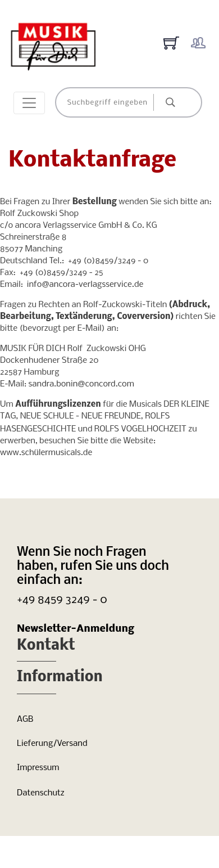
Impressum (38, 768)
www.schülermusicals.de (46, 453)
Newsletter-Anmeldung (76, 629)
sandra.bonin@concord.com (81, 384)
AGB (25, 719)
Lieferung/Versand (52, 744)
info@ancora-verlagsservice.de (85, 285)
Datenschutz (41, 793)
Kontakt (46, 646)
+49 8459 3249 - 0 (62, 600)
